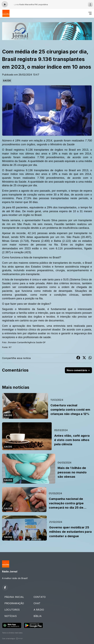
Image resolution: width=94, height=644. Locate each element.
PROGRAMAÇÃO (14, 603)
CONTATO (40, 597)
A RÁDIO (39, 610)
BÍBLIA (38, 616)
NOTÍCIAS (11, 616)
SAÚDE (7, 81)
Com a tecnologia (12, 639)
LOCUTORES (12, 610)
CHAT (37, 603)
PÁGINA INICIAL (14, 597)
